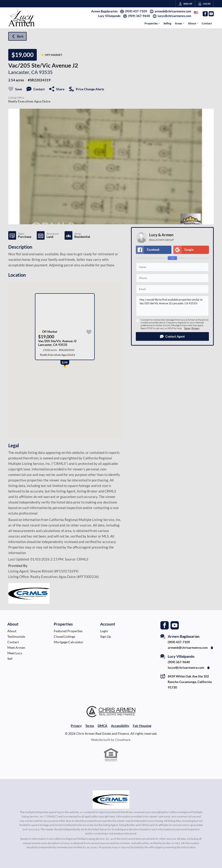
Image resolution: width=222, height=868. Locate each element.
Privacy (195, 328)
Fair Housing (142, 726)
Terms (187, 328)
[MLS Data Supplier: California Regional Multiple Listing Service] (111, 800)
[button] (172, 336)
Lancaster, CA (23, 72)
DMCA (102, 726)
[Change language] (196, 13)
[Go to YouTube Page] (211, 14)
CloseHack (123, 740)
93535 (46, 72)
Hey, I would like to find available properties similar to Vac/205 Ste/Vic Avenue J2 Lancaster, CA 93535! (172, 306)
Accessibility (120, 726)
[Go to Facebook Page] (205, 14)
